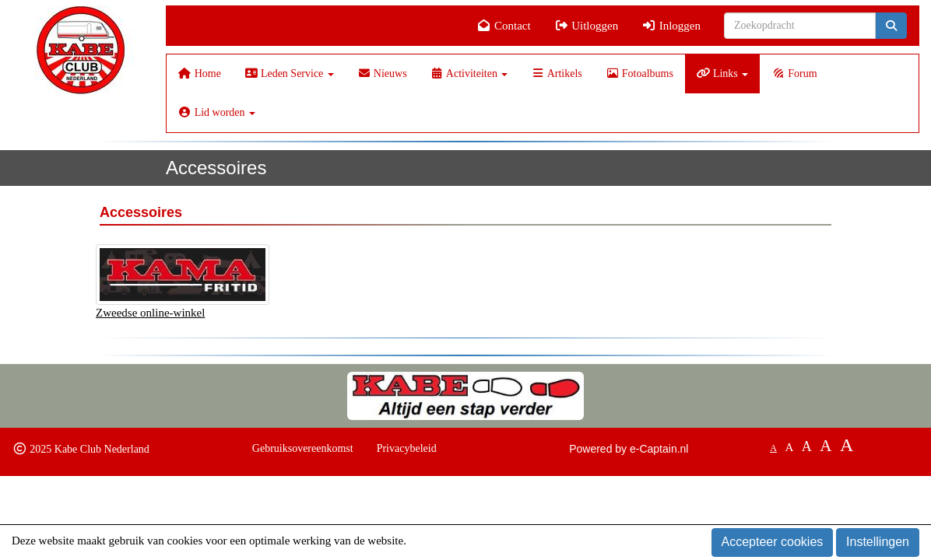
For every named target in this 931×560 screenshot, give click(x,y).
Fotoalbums (639, 73)
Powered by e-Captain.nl (629, 449)
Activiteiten (469, 73)
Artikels (556, 73)
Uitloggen (587, 26)
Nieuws (382, 73)
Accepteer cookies (773, 542)
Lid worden (217, 112)
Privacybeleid (407, 448)
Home (200, 73)
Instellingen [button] (878, 542)
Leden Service (289, 73)
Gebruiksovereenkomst (303, 448)
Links (722, 73)
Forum (794, 73)
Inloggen (671, 26)
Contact (504, 26)
